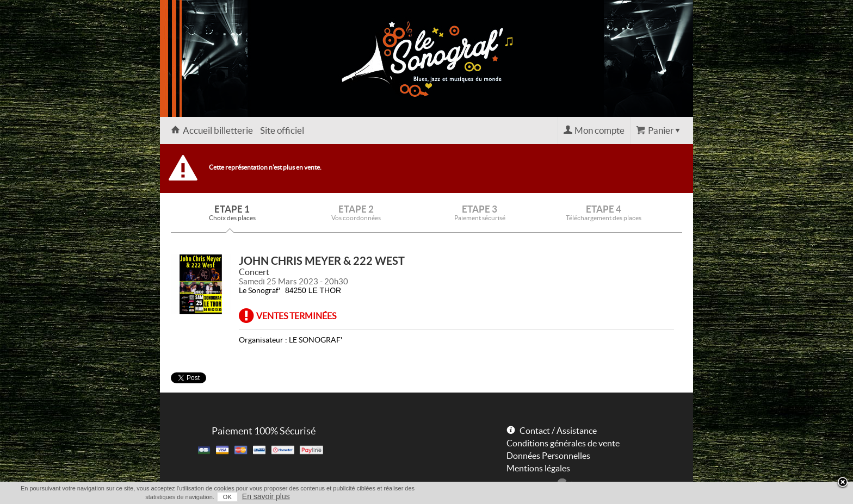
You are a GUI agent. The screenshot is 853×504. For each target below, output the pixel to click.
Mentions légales (538, 468)
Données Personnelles (548, 456)
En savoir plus (266, 496)
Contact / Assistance (558, 431)
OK (227, 497)
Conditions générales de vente (563, 443)
